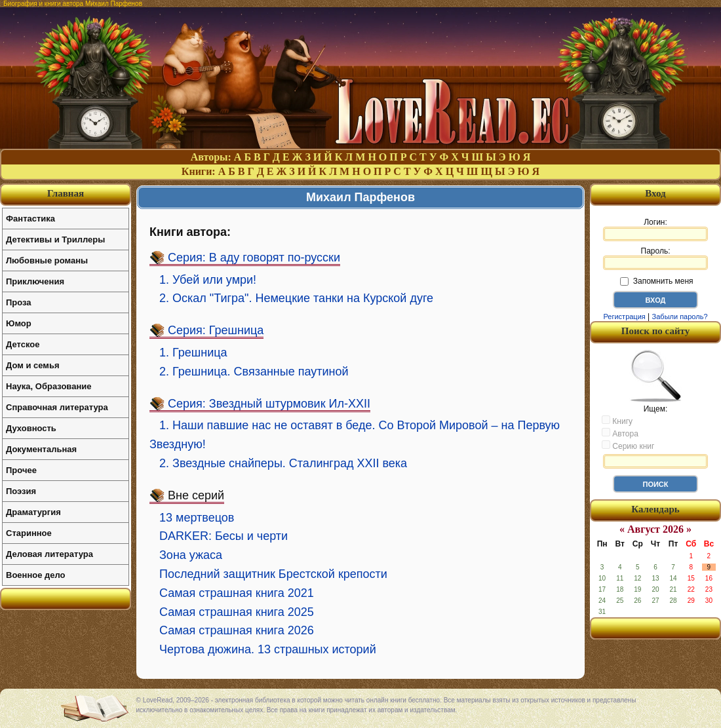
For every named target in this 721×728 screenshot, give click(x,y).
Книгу (617, 421)
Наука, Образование (49, 386)
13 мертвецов (197, 518)
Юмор (19, 323)
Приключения (35, 281)
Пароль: (655, 258)
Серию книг (628, 446)
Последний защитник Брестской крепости (273, 574)
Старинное (29, 533)
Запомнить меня (656, 281)
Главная (66, 193)
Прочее (21, 470)
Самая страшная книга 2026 (237, 630)
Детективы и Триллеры (55, 239)
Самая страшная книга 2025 (237, 612)
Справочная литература (57, 407)
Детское (23, 344)
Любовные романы (47, 260)
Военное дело (36, 575)
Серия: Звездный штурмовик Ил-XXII (269, 404)
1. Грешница (193, 353)
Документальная (41, 449)
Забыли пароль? (680, 316)
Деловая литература (49, 554)
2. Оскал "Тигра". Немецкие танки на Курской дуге (296, 298)
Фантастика (30, 219)
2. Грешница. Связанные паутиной (254, 372)
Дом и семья (33, 365)
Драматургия (33, 512)
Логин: (655, 229)
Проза (19, 302)
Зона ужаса (191, 555)
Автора (620, 433)
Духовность (31, 428)
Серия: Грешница (216, 330)
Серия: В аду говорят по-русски (254, 258)
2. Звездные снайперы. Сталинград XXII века (283, 463)
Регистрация (624, 316)
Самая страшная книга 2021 (237, 593)
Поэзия (21, 491)
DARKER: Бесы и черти (224, 536)
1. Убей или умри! (208, 280)
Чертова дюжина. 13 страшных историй (268, 649)
